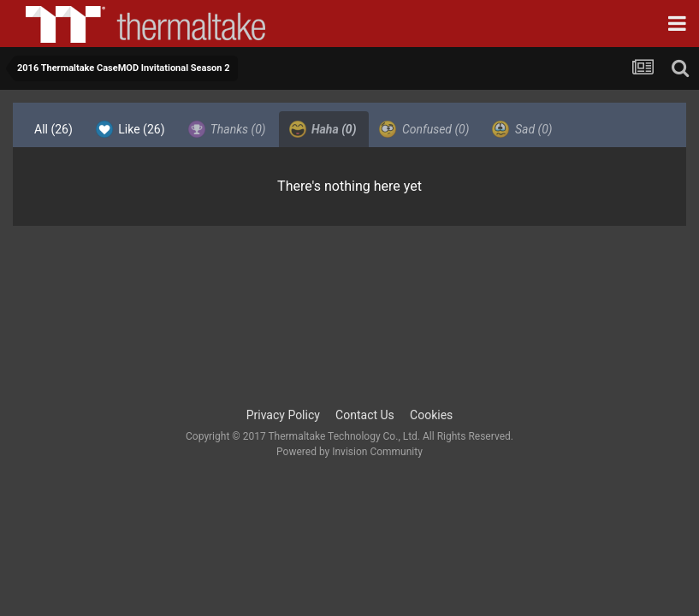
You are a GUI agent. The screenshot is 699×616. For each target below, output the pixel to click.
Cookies (431, 415)
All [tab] (53, 129)
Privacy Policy (283, 415)
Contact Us (365, 415)
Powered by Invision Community (349, 452)
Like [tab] (130, 129)
